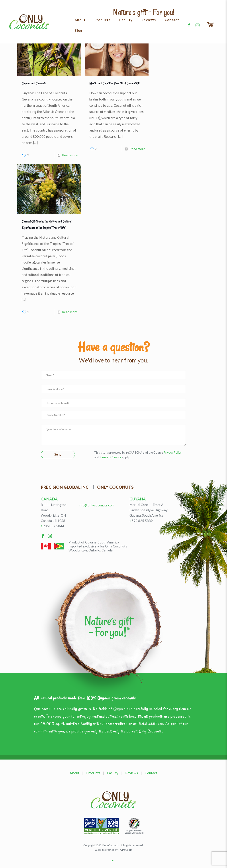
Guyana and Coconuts (34, 83)
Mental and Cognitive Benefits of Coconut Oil (114, 83)
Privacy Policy (173, 453)
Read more (70, 155)
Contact (151, 773)
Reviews (132, 773)
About (74, 773)
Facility (113, 773)
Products (93, 773)
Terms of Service (111, 457)
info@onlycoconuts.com (96, 505)
